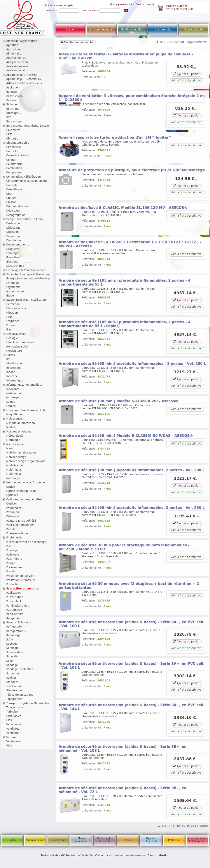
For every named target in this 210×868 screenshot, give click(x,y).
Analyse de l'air (16, 58)
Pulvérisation (15, 597)
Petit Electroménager (20, 525)
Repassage (13, 635)
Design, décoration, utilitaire (25, 219)
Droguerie (13, 249)
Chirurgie (12, 139)
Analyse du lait (16, 71)
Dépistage (13, 211)
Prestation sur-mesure (21, 580)
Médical (11, 427)
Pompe (11, 563)
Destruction (14, 223)
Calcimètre (13, 130)
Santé (12, 840)
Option (11, 487)
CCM (9, 134)
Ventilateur (14, 729)
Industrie (12, 376)
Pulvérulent (14, 601)
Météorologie (15, 436)
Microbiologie (15, 444)
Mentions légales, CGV (132, 31)
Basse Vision (15, 96)
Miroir (10, 448)
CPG (9, 194)
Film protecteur (16, 308)
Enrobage (13, 283)
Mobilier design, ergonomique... (27, 461)
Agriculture (14, 49)
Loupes (11, 406)
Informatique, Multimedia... (24, 385)
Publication (14, 593)
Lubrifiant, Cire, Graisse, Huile (26, 410)
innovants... (14, 389)
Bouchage (13, 109)
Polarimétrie (14, 559)
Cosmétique (14, 189)
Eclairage (12, 253)
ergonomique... (16, 291)
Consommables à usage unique (27, 181)
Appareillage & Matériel (22, 75)
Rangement (14, 618)
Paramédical (14, 508)
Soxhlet (11, 678)
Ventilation (13, 733)
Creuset (11, 198)
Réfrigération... (16, 631)
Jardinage (13, 397)
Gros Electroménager (20, 342)
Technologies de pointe (105, 840)
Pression (12, 572)
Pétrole (11, 529)
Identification (15, 363)
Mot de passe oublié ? (122, 4)
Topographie (14, 699)
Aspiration (13, 88)
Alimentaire (14, 54)
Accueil (71, 30)
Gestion (164, 856)
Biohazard (13, 100)
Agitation (12, 45)
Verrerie (11, 737)
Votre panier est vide (180, 9)
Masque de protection (21, 423)
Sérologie (12, 648)
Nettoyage (13, 478)
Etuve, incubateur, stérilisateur (27, 300)
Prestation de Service (20, 576)
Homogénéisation (18, 347)
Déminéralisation (17, 206)
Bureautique (14, 122)
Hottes (11, 355)
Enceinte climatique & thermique (28, 274)
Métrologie (13, 440)
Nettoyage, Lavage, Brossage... (27, 482)
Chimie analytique (82, 840)
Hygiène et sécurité (151, 840)
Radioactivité (15, 614)
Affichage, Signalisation (22, 41)
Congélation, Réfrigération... (25, 177)
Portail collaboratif (53, 856)
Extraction (13, 304)
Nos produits (163, 30)
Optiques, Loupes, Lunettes (24, 499)
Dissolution (14, 240)
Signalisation (15, 652)
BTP (9, 117)
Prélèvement (15, 567)
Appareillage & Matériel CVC (25, 79)
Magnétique (14, 415)
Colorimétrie (14, 164)
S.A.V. (10, 640)
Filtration (12, 313)
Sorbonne (13, 674)
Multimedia (14, 470)
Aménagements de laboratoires (197, 840)
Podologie (13, 555)
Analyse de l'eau (17, 62)
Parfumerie (14, 512)
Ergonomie (13, 287)
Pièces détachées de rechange (26, 542)
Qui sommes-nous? (101, 30)
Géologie (12, 338)
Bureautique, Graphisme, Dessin (28, 126)
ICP (8, 359)
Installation (14, 393)
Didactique (13, 228)
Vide (9, 746)
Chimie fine (58, 840)
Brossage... (14, 113)
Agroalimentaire (35, 840)
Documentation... (18, 245)
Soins (10, 661)
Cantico (153, 856)
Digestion (13, 232)
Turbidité (12, 712)
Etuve (10, 296)
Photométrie (14, 538)
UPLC (10, 720)
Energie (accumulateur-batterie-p (28, 279)
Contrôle (12, 185)
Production (13, 584)
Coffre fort (13, 151)
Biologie (12, 104)
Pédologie (13, 516)
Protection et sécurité (23, 589)
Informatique (15, 381)
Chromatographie (18, 143)
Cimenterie (14, 147)
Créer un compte (145, 4)
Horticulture (14, 351)
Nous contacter (194, 30)
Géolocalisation (16, 334)
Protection (174, 840)
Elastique (12, 262)
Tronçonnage (15, 707)
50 (182, 42)
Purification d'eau (18, 606)
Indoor (10, 372)
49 (177, 42)
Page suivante (196, 42)
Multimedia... (15, 474)
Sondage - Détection (20, 669)
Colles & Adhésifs (18, 155)
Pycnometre (14, 610)
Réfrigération (15, 627)
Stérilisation (14, 690)
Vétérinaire (13, 741)
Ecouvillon (13, 258)
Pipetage (12, 550)
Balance (12, 92)
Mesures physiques (19, 432)
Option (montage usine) (22, 491)
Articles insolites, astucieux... (25, 83)
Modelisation (15, 466)
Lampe (11, 402)
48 (172, 42)
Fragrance (13, 321)
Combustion (14, 168)
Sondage (12, 665)
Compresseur (15, 173)
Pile (9, 546)
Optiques (12, 495)
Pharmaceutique (17, 533)
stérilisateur (14, 686)
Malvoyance (14, 419)
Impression (14, 368)
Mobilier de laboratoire (21, 453)
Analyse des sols (17, 66)
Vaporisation (14, 724)
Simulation (13, 656)
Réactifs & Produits (19, 623)
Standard (12, 682)
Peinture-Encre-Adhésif (21, 521)
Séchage (12, 644)
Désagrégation (16, 215)
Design (128, 840)
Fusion (10, 325)
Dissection (13, 236)
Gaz (9, 330)
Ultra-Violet (14, 716)
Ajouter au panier (186, 74)
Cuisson (11, 202)
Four (9, 317)
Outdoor (12, 504)
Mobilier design (16, 457)
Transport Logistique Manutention (28, 703)
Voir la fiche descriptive (186, 81)
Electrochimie (15, 266)
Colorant (12, 160)
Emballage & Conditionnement (26, 270)
